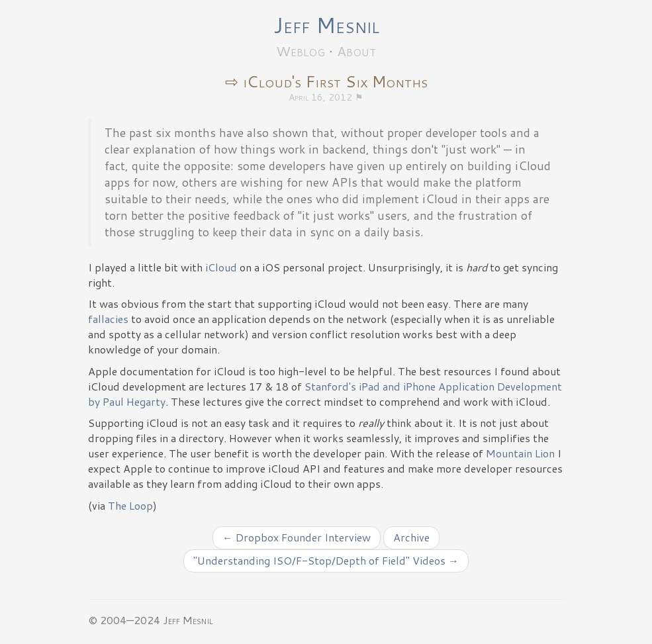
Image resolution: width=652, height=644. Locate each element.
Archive (411, 537)
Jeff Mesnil (326, 25)
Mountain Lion (520, 453)
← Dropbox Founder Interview (297, 537)
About (356, 51)
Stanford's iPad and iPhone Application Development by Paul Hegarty (325, 394)
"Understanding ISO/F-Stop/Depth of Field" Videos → (326, 560)
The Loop (130, 505)
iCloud (221, 267)
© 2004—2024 (124, 620)
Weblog (301, 51)
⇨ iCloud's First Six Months (326, 81)
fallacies (108, 319)
